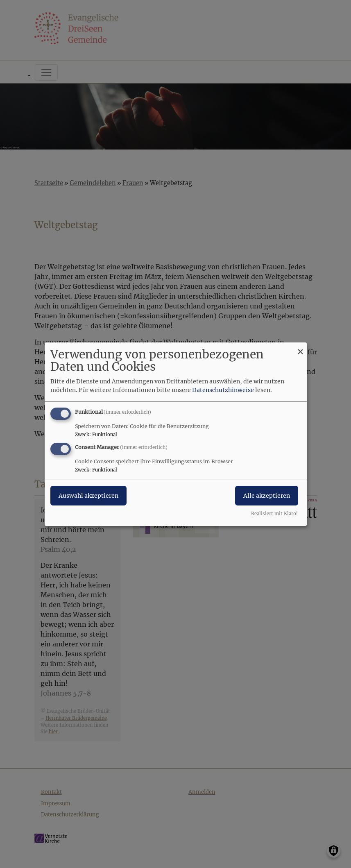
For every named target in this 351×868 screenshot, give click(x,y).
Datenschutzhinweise (223, 390)
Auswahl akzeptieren (88, 496)
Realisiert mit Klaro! (274, 514)
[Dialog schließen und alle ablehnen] (301, 347)
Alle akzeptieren (267, 496)
